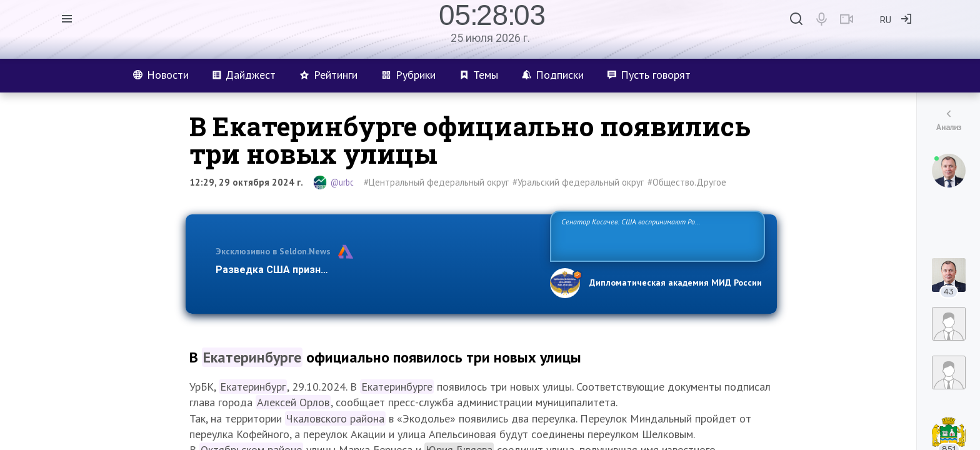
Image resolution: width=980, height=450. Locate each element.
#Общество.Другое (687, 182)
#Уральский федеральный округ (578, 182)
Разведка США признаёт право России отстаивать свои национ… (376, 270)
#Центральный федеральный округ (436, 182)
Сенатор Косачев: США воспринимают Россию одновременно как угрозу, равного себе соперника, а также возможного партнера (656, 235)
